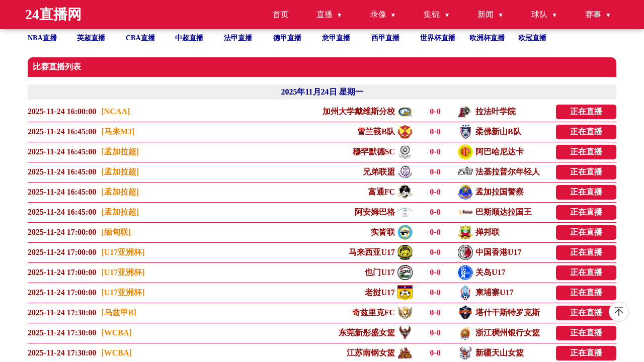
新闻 (486, 14)
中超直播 (189, 38)
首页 (281, 14)
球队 (539, 14)
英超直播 (91, 38)
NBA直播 (42, 38)
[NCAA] (115, 111)
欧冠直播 (532, 38)
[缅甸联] (116, 232)
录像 (378, 14)
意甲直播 (336, 38)
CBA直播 (140, 38)
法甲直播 (238, 38)
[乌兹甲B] (118, 312)
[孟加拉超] (120, 152)
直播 (325, 14)
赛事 (593, 14)
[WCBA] (116, 333)
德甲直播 (287, 38)
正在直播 (586, 111)
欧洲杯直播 (487, 38)
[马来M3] (118, 131)
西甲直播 (385, 38)
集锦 (432, 14)
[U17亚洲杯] (123, 252)
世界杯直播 (438, 38)
